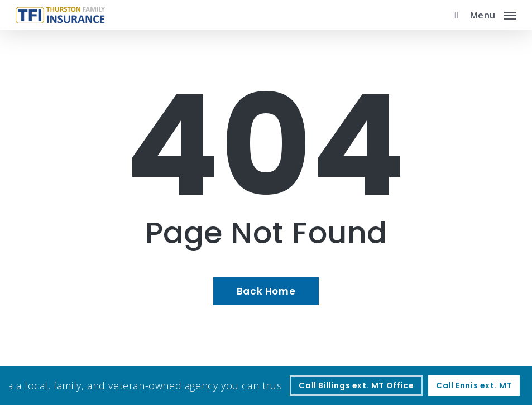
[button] (493, 14)
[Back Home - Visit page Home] (266, 291)
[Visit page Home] (60, 15)
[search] (454, 15)
